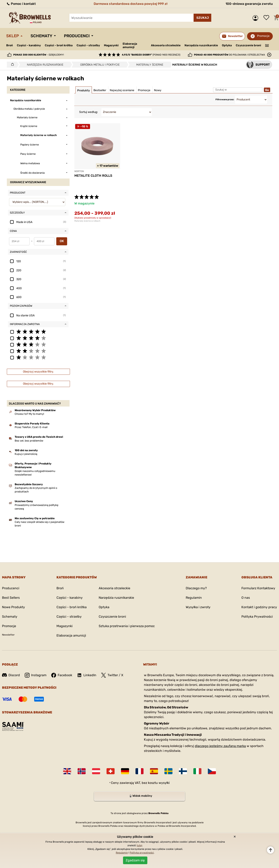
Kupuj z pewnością (26, 454)
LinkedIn (87, 675)
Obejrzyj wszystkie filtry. (38, 372)
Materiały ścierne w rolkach (87, 221)
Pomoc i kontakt (21, 4)
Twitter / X (112, 675)
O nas (246, 598)
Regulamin (194, 598)
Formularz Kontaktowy (258, 588)
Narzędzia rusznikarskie (201, 45)
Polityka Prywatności (257, 617)
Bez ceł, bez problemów (29, 441)
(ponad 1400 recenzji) (151, 55)
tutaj (139, 845)
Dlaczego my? (196, 588)
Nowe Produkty (13, 607)
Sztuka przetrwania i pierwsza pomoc (127, 626)
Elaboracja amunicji (130, 45)
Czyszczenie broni (248, 45)
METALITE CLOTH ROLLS (93, 176)
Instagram (36, 675)
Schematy (41, 36)
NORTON (79, 171)
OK (62, 241)
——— (267, 45)
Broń (10, 45)
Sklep (13, 36)
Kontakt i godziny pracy (259, 607)
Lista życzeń (267, 18)
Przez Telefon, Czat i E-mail (31, 427)
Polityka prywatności (142, 853)
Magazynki (111, 45)
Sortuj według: (89, 112)
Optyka (227, 45)
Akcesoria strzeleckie (166, 45)
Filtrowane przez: (225, 100)
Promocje (263, 36)
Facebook (62, 675)
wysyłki (164, 783)
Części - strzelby (88, 45)
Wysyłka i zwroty (198, 607)
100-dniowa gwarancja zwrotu (249, 4)
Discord (11, 675)
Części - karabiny (29, 45)
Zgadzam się (135, 860)
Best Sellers (11, 598)
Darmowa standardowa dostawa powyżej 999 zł (131, 4)
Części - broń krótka (59, 45)
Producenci (77, 36)
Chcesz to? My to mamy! (29, 414)
